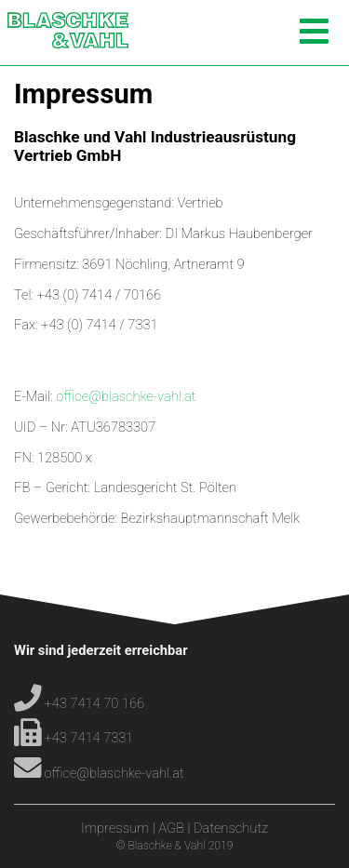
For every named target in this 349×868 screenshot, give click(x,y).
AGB (171, 828)
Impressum (115, 828)
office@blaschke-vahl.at (126, 396)
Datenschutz (231, 828)
